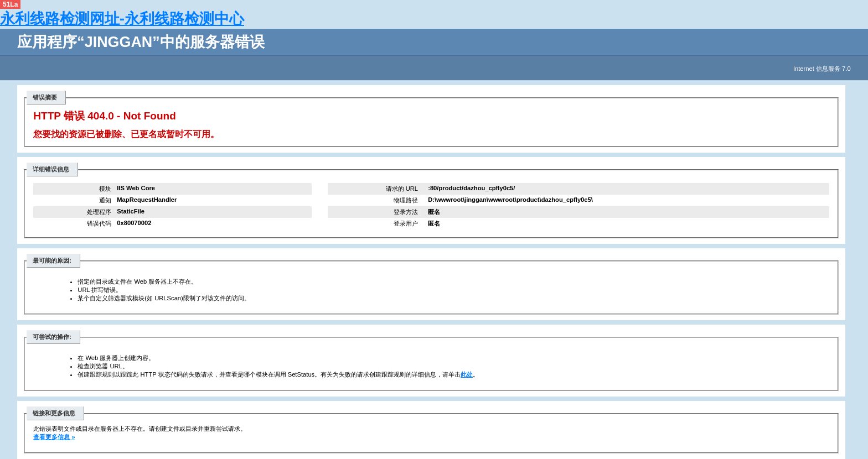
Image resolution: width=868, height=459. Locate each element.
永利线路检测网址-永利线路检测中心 (122, 19)
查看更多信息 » (54, 437)
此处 (467, 374)
